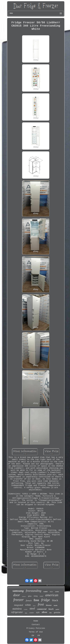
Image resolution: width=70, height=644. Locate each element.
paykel (57, 609)
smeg (36, 596)
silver (45, 612)
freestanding (34, 591)
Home (36, 621)
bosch (51, 609)
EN (33, 636)
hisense (49, 605)
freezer (19, 600)
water (45, 592)
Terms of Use (36, 632)
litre (51, 613)
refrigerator (17, 612)
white (28, 605)
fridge (45, 600)
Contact (36, 625)
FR (39, 636)
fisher (34, 606)
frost (41, 604)
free (36, 600)
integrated (19, 605)
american (52, 595)
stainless (17, 609)
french (29, 601)
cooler (26, 609)
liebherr (24, 596)
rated (41, 596)
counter (32, 613)
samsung (18, 591)
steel (32, 609)
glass (30, 596)
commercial (42, 609)
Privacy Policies (36, 628)
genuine (57, 612)
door (17, 595)
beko (26, 613)
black (55, 600)
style (38, 612)
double (56, 605)
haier (51, 592)
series (57, 592)
